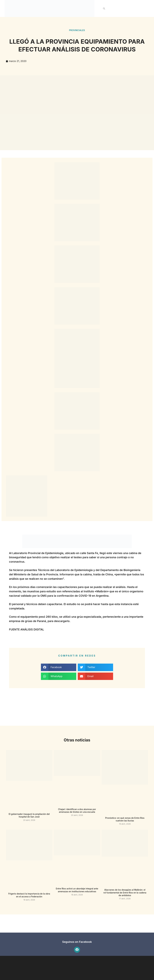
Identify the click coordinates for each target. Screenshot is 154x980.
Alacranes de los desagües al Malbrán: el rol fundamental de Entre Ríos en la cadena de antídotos (125, 892)
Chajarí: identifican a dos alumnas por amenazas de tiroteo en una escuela (77, 811)
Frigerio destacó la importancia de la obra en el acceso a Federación (29, 895)
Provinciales (77, 30)
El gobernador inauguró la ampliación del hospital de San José (29, 815)
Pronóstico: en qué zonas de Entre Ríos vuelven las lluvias (125, 819)
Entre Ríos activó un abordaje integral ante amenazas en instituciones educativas (77, 890)
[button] (104, 9)
